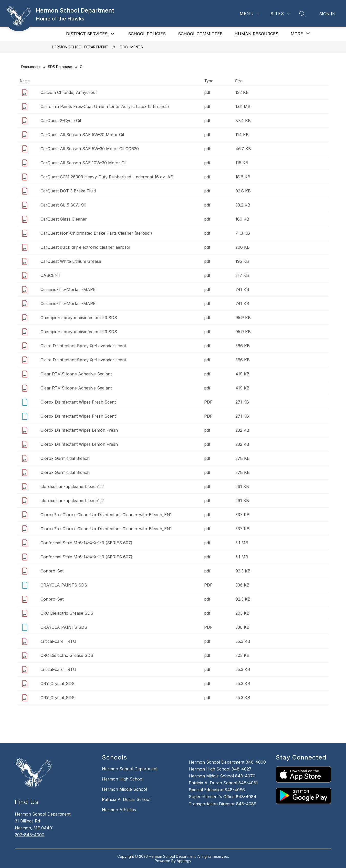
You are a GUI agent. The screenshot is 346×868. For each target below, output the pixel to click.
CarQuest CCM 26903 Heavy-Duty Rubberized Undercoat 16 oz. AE (107, 177)
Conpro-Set (52, 571)
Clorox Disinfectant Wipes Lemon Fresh (79, 430)
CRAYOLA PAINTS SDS (64, 585)
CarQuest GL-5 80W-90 (63, 205)
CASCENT (51, 275)
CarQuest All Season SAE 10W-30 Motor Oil (83, 163)
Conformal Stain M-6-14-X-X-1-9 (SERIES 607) (86, 543)
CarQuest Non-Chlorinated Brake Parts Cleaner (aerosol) (96, 233)
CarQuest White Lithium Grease (71, 261)
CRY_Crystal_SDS (57, 683)
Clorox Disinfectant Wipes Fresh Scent (78, 402)
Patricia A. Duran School (126, 799)
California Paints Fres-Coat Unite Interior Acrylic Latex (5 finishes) (105, 106)
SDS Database (60, 67)
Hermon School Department (80, 47)
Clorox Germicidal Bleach (65, 458)
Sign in (327, 14)
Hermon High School (123, 779)
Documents (131, 47)
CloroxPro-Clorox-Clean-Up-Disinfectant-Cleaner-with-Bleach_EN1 (106, 515)
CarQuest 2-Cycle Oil (61, 121)
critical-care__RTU (58, 641)
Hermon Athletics (119, 810)
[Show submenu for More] (297, 34)
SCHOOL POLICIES (147, 34)
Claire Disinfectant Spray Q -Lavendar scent (83, 346)
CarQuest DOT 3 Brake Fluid (68, 191)
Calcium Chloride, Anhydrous (69, 92)
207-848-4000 (30, 835)
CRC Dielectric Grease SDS (67, 613)
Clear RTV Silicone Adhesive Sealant (76, 374)
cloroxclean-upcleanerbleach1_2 (72, 486)
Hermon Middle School (124, 789)
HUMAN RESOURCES (256, 34)
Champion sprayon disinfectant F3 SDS (79, 318)
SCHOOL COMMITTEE (200, 34)
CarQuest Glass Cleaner (64, 219)
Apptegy (184, 861)
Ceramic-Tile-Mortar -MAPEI (69, 289)
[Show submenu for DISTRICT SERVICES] (87, 34)
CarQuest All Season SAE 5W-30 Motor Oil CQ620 (90, 149)
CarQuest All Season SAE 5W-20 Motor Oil (82, 135)
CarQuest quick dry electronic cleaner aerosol (85, 247)
